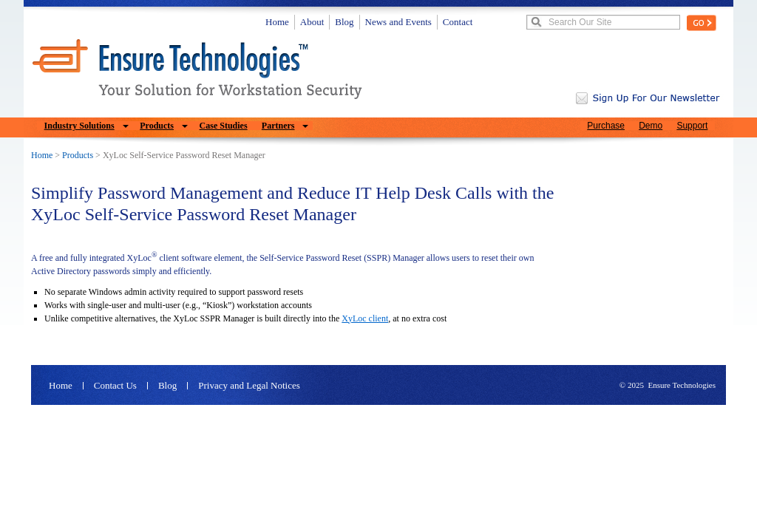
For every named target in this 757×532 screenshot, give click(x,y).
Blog (344, 22)
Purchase (606, 126)
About (312, 22)
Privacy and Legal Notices (249, 386)
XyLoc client (365, 318)
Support (692, 126)
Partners (278, 126)
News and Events (398, 22)
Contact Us (115, 386)
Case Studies (224, 126)
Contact (458, 22)
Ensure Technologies (682, 385)
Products (157, 126)
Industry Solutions (79, 126)
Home (277, 22)
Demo (651, 126)
